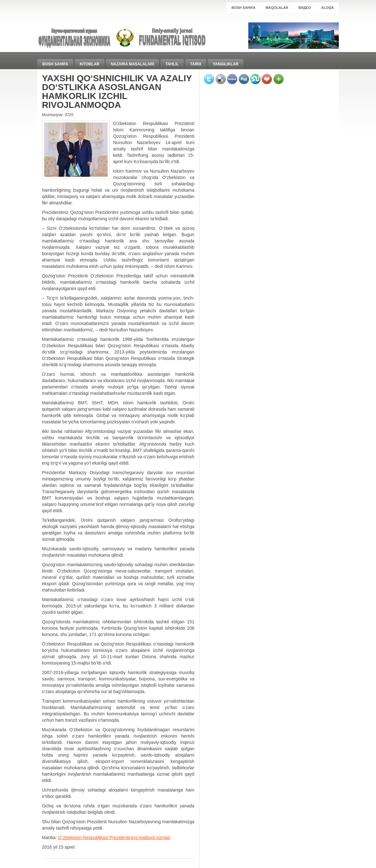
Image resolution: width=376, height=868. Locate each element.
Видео (305, 8)
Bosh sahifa (243, 8)
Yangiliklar (226, 64)
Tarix (196, 64)
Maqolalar (277, 8)
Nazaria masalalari (132, 64)
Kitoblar (90, 64)
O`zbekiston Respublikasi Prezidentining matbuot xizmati (114, 838)
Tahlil (172, 64)
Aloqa (327, 8)
